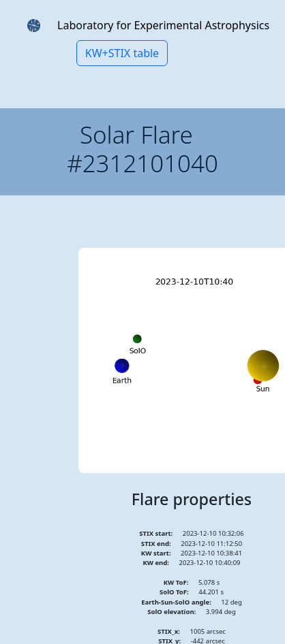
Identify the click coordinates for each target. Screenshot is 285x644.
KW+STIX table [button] (122, 53)
